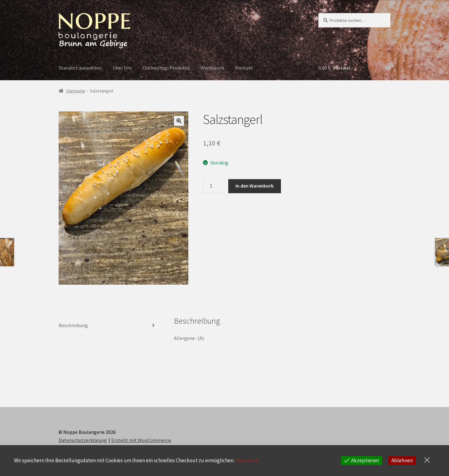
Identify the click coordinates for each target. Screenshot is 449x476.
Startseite (76, 91)
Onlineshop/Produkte (166, 68)
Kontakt (244, 68)
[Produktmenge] (214, 186)
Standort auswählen (80, 68)
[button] (179, 121)
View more (247, 460)
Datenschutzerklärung (83, 440)
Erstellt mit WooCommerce (141, 440)
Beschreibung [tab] (73, 325)
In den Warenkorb (255, 186)
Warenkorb (212, 68)
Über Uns (122, 68)
